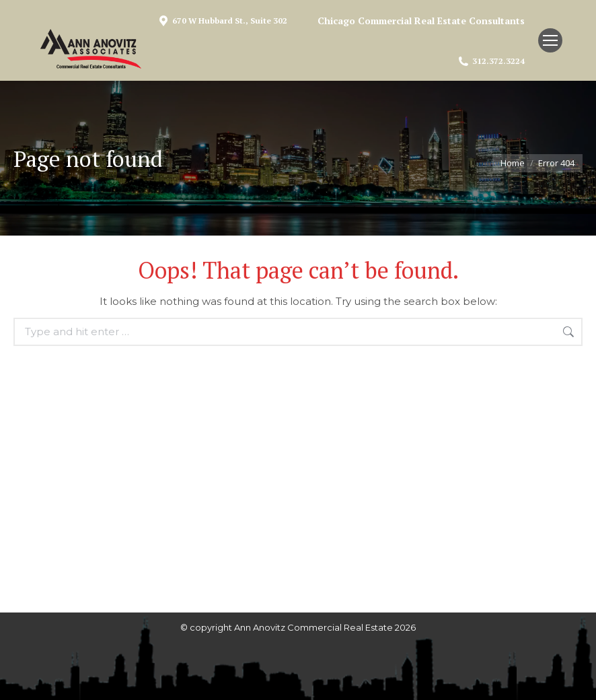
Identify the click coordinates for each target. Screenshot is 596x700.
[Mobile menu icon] (550, 40)
